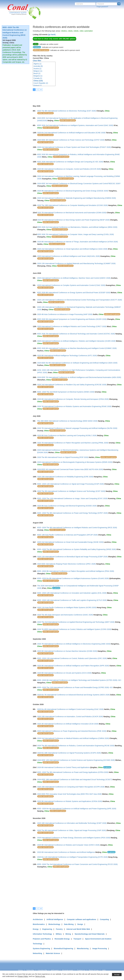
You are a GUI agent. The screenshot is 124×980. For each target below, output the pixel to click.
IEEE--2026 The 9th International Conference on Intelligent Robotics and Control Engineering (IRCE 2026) (15, 33)
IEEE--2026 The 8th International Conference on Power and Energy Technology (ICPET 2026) (72, 513)
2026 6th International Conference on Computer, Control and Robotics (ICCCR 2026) (69, 169)
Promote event (68, 970)
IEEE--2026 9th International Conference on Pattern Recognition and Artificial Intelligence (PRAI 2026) (76, 571)
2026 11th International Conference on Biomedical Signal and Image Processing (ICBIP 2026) (72, 557)
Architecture (38, 919)
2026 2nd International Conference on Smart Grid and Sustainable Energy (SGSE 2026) (70, 542)
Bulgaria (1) (38, 76)
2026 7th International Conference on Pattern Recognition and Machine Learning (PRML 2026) (73, 443)
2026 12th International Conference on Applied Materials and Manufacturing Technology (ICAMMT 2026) (76, 263)
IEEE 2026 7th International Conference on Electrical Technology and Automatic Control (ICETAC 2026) (76, 334)
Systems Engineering (41, 949)
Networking (37, 953)
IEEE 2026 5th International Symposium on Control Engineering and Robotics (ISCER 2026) (72, 319)
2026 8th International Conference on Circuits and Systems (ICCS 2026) (64, 673)
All (41, 90)
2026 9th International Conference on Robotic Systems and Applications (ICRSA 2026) (70, 801)
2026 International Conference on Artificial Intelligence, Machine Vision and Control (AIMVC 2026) (74, 278)
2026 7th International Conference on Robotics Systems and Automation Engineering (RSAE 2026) (74, 406)
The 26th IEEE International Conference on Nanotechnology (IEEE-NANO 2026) (67, 421)
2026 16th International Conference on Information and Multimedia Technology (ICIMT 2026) (72, 823)
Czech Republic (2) (41, 83)
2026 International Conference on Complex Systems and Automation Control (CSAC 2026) (71, 285)
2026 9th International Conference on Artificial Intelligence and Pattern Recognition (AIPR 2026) (73, 666)
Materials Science (53, 953)
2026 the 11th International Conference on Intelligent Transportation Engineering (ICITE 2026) (72, 857)
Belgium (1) (38, 71)
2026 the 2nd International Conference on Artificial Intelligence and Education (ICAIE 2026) (71, 133)
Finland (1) (38, 86)
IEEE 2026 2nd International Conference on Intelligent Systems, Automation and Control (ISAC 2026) (75, 125)
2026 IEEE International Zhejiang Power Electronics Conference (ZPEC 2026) (66, 564)
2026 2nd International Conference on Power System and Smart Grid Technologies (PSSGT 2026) (74, 147)
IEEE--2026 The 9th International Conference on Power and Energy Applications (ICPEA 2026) (73, 772)
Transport (77, 939)
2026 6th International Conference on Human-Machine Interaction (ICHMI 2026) (67, 651)
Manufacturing (83, 949)
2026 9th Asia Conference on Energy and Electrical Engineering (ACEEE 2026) (67, 506)
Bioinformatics (39, 924)
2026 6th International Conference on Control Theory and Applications (63, 767)
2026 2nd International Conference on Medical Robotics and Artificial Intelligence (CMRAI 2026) (73, 738)
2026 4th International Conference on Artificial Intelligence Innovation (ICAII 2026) (68, 724)
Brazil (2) (37, 73)
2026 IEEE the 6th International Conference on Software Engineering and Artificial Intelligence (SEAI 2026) (77, 363)
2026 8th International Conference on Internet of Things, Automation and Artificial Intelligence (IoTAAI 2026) (77, 242)
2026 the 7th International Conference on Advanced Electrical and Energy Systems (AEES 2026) (73, 695)
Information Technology (42, 934)
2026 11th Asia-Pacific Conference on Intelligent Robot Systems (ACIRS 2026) (67, 608)
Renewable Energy (62, 939)
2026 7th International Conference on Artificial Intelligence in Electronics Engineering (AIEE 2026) (74, 644)
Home (21, 970)
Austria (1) (37, 69)
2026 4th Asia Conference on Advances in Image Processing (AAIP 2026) (65, 314)
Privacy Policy (23, 976)
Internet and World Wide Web (78, 929)
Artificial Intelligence (55, 919)
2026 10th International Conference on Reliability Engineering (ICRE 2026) (65, 477)
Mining (68, 934)
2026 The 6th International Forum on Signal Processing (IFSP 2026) (63, 457)
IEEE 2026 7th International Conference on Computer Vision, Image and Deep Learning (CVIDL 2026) (76, 234)
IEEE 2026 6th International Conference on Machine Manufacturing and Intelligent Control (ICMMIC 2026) (77, 348)
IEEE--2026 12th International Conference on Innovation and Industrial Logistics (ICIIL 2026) (72, 593)
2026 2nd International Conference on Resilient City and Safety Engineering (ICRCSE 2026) (72, 385)
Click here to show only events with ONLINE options (54, 39)
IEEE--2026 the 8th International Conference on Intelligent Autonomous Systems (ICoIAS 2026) (73, 578)
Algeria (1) (37, 64)
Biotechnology (54, 924)
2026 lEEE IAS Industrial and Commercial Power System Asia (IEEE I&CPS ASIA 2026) (70, 469)
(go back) (52, 35)
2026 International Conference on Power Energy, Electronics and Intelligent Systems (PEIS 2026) (74, 838)
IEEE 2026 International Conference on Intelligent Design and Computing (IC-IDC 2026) (70, 162)
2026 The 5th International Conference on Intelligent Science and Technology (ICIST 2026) (71, 491)
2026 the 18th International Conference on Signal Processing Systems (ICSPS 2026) (69, 753)
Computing (104, 919)
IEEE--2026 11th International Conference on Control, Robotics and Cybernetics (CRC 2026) (72, 658)
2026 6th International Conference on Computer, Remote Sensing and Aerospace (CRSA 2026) (73, 399)
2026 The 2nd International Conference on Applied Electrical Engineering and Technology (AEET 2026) (76, 622)
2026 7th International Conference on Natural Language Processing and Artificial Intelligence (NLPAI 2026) (77, 428)
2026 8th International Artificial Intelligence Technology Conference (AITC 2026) (67, 356)
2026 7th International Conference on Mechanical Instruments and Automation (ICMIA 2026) (72, 213)
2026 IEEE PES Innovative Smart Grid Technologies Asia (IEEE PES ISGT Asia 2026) (69, 794)
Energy (36, 929)
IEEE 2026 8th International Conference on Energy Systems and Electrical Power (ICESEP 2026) (74, 293)
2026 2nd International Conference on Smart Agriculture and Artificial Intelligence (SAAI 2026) (72, 249)
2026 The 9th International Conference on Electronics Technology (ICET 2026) (67, 111)
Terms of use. (40, 976)
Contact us (81, 970)
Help (104, 970)
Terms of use (94, 970)
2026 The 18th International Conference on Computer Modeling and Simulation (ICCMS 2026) (72, 205)
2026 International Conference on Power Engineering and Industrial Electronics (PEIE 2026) (72, 731)
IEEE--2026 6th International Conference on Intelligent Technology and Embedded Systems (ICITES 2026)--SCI (79, 680)
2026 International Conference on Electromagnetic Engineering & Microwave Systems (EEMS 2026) (75, 462)
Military (59, 934)
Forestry (59, 929)
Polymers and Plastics (42, 939)
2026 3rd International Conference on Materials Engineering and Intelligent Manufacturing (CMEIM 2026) (77, 198)
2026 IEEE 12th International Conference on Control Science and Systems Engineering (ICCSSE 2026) (76, 760)
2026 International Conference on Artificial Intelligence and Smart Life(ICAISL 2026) (69, 256)
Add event (55, 970)
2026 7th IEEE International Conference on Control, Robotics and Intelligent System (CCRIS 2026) (74, 629)
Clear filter (37, 61)
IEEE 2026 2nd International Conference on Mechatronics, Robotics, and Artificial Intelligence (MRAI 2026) (77, 227)
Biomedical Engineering (64, 949)
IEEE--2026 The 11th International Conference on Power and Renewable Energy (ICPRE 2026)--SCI (75, 687)
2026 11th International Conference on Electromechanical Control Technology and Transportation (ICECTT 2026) (80, 300)
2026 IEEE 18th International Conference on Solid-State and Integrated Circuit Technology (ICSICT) (75, 780)
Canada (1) (38, 78)
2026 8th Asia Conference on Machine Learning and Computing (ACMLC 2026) (67, 435)
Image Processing (100, 949)
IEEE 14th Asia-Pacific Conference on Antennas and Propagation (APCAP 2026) (67, 535)
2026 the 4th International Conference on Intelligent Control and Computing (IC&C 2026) (70, 709)
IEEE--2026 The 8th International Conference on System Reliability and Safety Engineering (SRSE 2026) (77, 549)
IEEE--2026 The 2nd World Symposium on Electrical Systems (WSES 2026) (66, 392)
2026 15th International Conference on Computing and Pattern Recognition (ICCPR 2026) (71, 787)
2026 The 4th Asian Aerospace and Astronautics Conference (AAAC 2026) (65, 615)
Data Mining (69, 924)
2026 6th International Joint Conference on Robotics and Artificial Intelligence (66, 852)
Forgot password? (102, 7)
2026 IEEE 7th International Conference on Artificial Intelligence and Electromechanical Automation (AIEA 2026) (79, 377)
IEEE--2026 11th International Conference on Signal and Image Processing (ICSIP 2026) (71, 484)
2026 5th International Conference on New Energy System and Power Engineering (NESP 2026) (73, 220)
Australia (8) (38, 66)
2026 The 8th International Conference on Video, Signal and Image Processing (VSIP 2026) (72, 830)
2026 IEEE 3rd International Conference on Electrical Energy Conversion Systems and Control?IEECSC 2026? (79, 184)
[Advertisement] (77, 96)
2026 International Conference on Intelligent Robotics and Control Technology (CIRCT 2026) (72, 326)
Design (80, 924)
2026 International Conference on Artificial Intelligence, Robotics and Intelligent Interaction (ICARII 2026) (76, 341)
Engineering (47, 929)
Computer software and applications (81, 919)
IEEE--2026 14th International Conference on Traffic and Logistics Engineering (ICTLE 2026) (72, 600)
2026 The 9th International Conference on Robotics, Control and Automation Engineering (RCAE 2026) (76, 746)
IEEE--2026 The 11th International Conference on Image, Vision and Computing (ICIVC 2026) (72, 498)
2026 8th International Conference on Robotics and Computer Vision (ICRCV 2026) (68, 845)
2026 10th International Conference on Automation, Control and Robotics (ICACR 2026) (70, 717)
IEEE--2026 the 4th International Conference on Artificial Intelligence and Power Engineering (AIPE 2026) (77, 809)
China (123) (38, 81)
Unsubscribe (43, 970)
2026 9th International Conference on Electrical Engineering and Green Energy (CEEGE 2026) (73, 191)
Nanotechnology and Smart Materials (90, 934)
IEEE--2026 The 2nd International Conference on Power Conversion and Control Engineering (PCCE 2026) (77, 864)
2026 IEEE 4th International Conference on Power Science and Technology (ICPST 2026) (71, 140)
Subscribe (30, 970)
